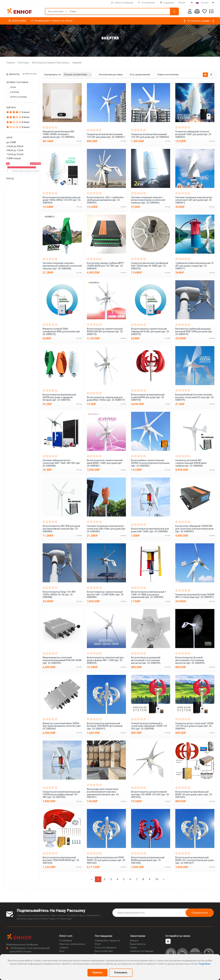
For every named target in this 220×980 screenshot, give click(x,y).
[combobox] (77, 74)
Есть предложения (138, 75)
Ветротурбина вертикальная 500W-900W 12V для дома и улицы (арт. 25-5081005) (106, 860)
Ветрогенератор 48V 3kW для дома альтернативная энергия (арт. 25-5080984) (61, 529)
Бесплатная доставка (109, 75)
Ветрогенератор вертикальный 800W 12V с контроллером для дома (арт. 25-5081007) (195, 860)
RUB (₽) (182, 3)
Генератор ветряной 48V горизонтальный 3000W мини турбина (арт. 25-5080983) (191, 463)
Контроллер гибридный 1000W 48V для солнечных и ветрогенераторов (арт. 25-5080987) (194, 529)
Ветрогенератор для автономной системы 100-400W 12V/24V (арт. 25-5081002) (150, 795)
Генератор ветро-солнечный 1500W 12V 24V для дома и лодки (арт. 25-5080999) (194, 726)
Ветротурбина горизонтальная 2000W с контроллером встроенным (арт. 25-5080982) (150, 463)
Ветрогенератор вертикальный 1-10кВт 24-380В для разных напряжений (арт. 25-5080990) (149, 595)
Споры (134, 948)
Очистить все (30, 74)
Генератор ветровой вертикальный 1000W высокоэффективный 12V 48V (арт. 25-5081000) (61, 795)
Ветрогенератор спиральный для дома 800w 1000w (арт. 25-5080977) (106, 399)
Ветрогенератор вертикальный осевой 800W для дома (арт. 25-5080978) (148, 397)
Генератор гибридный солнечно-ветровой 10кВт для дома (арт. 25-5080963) (194, 134)
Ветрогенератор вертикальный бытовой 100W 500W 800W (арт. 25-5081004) (61, 860)
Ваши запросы (138, 944)
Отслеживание (147, 3)
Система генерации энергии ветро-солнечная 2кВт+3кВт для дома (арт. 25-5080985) (106, 529)
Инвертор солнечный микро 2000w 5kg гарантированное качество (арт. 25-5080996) (62, 726)
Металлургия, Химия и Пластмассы (51, 63)
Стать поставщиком (105, 948)
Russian (205, 3)
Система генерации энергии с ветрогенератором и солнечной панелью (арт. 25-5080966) (148, 200)
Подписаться (200, 913)
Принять (97, 973)
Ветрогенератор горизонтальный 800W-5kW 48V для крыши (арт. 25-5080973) (105, 331)
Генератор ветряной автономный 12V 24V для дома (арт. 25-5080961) (106, 136)
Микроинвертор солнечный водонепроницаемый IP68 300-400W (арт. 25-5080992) (62, 660)
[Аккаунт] (190, 12)
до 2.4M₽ (11, 142)
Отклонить (121, 973)
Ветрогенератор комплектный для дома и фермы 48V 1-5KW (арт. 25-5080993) (105, 660)
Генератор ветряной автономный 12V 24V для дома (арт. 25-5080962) (150, 136)
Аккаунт (134, 940)
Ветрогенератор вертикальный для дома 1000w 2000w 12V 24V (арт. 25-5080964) (62, 200)
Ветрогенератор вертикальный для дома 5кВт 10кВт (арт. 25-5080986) (150, 530)
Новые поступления (166, 75)
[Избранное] (205, 12)
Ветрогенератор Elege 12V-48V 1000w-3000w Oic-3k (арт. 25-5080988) (59, 595)
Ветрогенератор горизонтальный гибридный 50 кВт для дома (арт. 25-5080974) (150, 331)
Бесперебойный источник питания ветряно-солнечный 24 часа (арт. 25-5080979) (195, 397)
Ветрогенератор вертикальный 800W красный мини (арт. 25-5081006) (148, 860)
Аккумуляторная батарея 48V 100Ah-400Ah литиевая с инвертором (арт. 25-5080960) (59, 134)
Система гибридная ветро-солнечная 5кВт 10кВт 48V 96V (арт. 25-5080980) (62, 463)
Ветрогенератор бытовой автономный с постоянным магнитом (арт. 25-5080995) (190, 660)
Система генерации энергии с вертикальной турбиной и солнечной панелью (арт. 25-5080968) (62, 266)
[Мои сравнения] (197, 12)
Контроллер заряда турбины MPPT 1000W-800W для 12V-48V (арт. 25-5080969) (105, 266)
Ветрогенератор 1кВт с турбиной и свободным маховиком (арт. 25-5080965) (105, 200)
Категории (17, 21)
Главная (11, 63)
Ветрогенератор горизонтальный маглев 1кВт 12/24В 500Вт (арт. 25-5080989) (105, 595)
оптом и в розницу (17, 97)
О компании (66, 940)
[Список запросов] (211, 12)
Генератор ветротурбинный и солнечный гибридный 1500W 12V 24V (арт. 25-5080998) (149, 726)
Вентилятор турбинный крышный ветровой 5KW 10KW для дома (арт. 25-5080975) (194, 331)
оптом (11, 87)
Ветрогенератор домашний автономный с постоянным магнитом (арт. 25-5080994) (146, 660)
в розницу (13, 92)
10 (157, 879)
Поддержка (167, 3)
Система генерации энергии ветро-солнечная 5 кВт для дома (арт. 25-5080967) (194, 200)
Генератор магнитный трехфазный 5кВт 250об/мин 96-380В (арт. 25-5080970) (150, 266)
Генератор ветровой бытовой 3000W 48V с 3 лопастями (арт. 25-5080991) (195, 596)
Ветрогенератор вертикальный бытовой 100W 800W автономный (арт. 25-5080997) (105, 726)
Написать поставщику (142, 951)
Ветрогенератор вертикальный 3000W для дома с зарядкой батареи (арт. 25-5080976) (59, 397)
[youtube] (168, 941)
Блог (62, 951)
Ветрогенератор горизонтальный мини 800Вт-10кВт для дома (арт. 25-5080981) (105, 463)
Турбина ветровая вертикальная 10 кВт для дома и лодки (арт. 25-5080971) (194, 266)
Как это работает (104, 951)
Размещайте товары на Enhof (52, 21)
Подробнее (205, 964)
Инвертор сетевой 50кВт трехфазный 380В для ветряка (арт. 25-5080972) (62, 331)
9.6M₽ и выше (14, 158)
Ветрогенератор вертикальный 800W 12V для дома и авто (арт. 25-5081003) (194, 795)
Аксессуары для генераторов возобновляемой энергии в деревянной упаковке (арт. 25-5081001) (103, 793)
